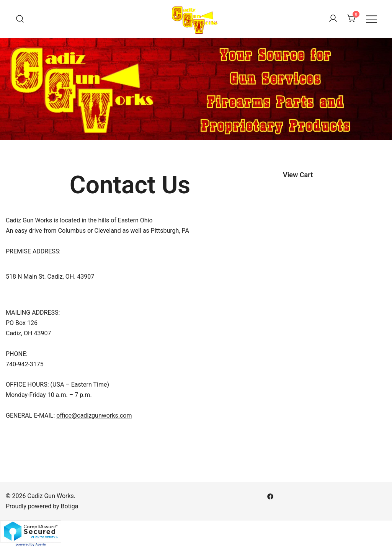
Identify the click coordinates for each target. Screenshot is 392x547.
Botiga (70, 506)
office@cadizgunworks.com (94, 416)
